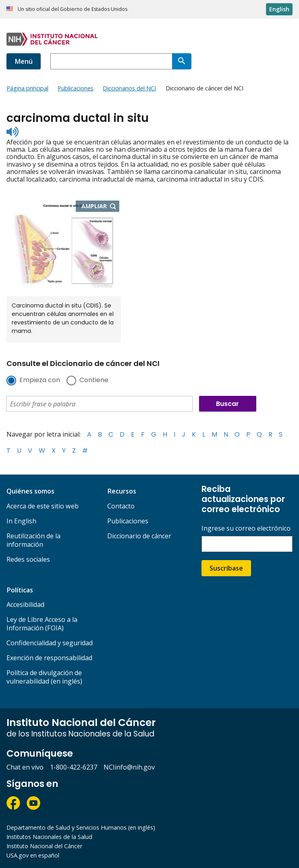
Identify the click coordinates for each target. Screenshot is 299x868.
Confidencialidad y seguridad (50, 643)
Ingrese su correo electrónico (246, 528)
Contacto (121, 506)
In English (21, 521)
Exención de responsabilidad (49, 658)
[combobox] (111, 61)
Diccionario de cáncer (139, 536)
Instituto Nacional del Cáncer (44, 846)
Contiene (94, 381)
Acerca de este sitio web (43, 506)
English (279, 9)
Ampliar (101, 207)
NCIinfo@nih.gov (129, 767)
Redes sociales (28, 559)
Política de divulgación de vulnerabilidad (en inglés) (44, 677)
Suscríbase (226, 568)
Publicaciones (128, 521)
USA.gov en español (33, 855)
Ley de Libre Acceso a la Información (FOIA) (42, 624)
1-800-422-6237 (74, 767)
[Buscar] (182, 61)
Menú (24, 61)
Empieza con (40, 381)
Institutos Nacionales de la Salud (49, 837)
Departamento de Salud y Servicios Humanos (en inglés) (81, 827)
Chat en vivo (25, 767)
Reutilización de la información (33, 540)
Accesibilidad (25, 604)
